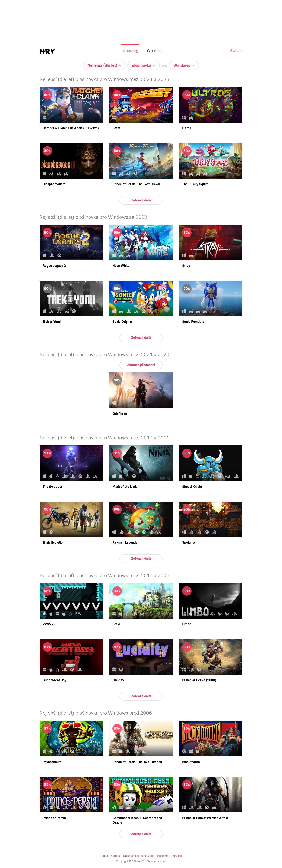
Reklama (163, 856)
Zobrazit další (141, 200)
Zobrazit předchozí (141, 365)
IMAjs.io (177, 856)
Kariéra (115, 856)
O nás (104, 856)
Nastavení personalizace (139, 856)
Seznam (236, 51)
